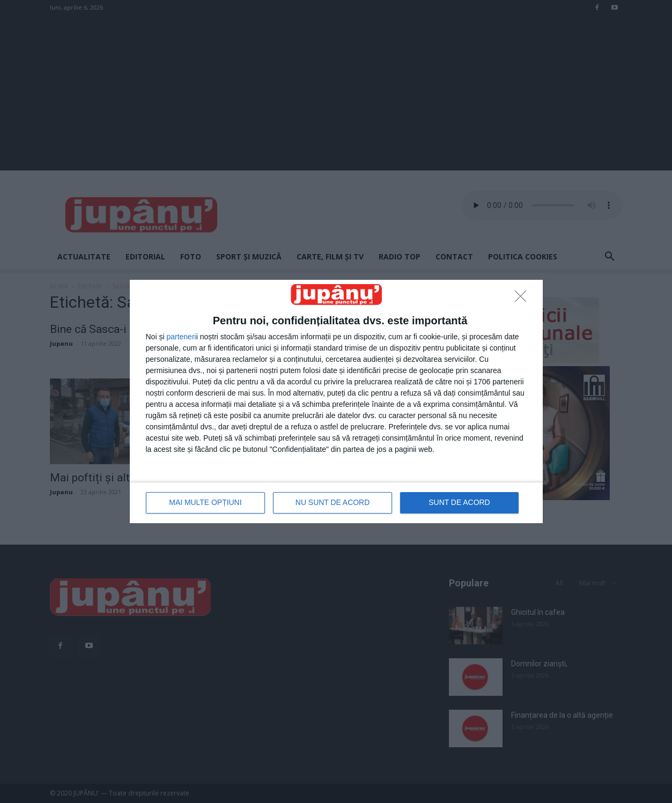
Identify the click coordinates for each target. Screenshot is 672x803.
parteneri (181, 337)
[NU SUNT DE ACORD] (523, 299)
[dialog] (336, 401)
